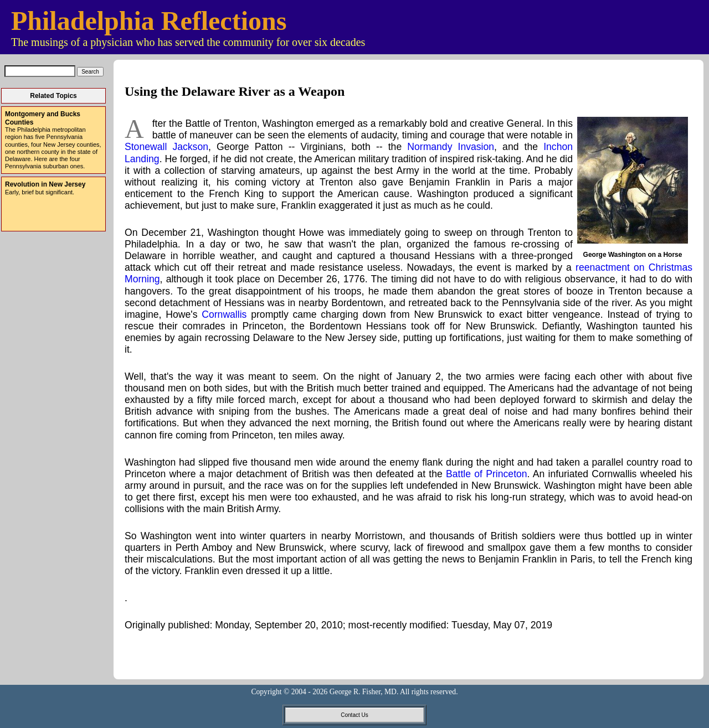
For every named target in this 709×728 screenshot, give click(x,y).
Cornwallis (224, 314)
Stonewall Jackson (166, 147)
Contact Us (354, 715)
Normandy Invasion (451, 147)
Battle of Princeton (487, 474)
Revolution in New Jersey (45, 184)
